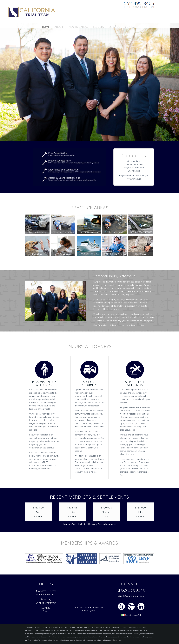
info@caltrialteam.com (134, 168)
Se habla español (131, 615)
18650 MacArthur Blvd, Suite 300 (134, 176)
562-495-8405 (134, 161)
